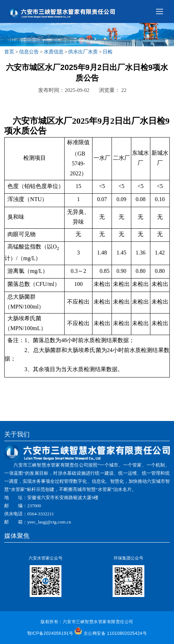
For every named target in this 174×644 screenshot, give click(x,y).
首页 (9, 52)
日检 (108, 52)
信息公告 (29, 52)
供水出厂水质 (83, 52)
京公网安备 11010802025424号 (115, 633)
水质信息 (54, 52)
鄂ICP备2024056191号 (50, 633)
